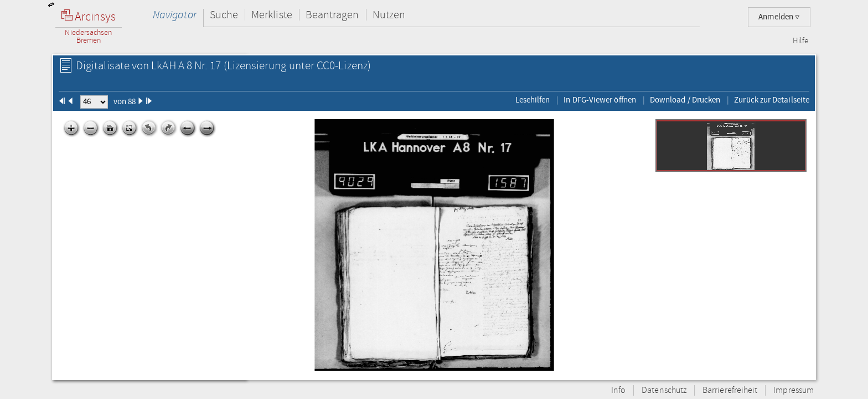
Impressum (794, 390)
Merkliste (272, 15)
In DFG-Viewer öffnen (600, 100)
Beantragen (332, 15)
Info (618, 390)
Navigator (175, 15)
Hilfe (800, 41)
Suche (224, 15)
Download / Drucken (685, 100)
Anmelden (779, 17)
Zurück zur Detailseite (772, 100)
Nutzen (389, 15)
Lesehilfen (533, 100)
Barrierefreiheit (730, 390)
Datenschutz (664, 390)
